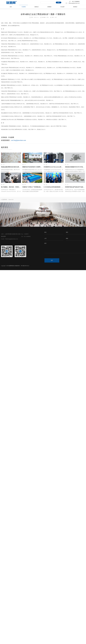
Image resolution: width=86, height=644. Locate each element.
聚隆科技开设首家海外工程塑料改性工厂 (32, 167)
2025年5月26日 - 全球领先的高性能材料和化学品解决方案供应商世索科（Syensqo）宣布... (32, 191)
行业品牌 (62, 7)
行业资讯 (24, 7)
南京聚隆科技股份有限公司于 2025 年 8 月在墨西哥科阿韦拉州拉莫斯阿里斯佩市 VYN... (32, 171)
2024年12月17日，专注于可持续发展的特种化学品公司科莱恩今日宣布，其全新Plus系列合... (75, 191)
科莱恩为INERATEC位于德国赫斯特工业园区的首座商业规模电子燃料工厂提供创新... (75, 171)
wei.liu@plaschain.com (19, 140)
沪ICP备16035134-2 (25, 266)
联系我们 (75, 7)
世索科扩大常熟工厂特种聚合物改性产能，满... (32, 187)
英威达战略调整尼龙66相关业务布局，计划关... (11, 167)
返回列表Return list (7, 199)
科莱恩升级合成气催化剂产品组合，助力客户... (75, 187)
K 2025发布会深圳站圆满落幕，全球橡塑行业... (54, 187)
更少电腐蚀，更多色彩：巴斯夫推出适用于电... (11, 187)
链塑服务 (49, 7)
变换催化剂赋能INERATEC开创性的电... (75, 167)
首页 (11, 7)
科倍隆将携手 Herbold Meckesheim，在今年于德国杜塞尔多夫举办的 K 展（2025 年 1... (53, 171)
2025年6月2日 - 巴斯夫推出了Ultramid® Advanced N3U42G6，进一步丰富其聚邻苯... (11, 191)
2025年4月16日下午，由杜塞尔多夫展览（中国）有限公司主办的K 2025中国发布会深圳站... (53, 191)
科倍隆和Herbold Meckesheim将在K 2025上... (54, 167)
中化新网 (11, 137)
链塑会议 (37, 7)
